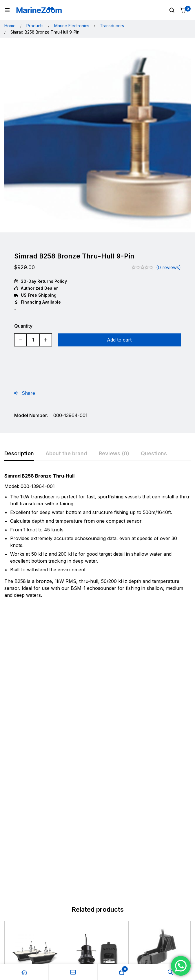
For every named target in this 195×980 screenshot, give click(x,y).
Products (35, 26)
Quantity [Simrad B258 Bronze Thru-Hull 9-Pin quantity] (23, 326)
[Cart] (183, 10)
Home (10, 26)
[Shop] (73, 972)
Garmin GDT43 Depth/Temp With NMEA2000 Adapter (96, 713)
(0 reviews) (168, 267)
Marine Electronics (72, 26)
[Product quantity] (33, 340)
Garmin (18, 697)
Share (28, 393)
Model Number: (31, 415)
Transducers (112, 26)
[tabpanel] (98, 537)
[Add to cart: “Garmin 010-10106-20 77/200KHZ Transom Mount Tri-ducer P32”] (160, 736)
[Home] (24, 972)
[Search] (172, 10)
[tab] (19, 454)
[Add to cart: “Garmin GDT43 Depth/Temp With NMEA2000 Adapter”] (97, 736)
